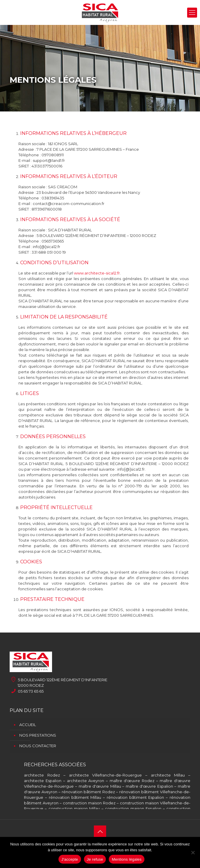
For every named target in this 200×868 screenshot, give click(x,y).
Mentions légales (127, 859)
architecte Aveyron (86, 781)
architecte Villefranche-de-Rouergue (106, 775)
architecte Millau (168, 775)
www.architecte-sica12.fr (97, 273)
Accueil (28, 725)
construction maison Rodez (89, 803)
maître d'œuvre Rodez (132, 781)
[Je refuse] (193, 852)
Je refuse (95, 859)
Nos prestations (38, 735)
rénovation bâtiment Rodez (88, 792)
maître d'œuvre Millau (100, 786)
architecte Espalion (43, 781)
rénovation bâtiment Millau (75, 797)
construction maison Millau (74, 808)
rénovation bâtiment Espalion (136, 797)
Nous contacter (38, 746)
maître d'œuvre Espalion (149, 786)
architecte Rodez (42, 775)
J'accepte (70, 859)
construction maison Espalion (133, 808)
